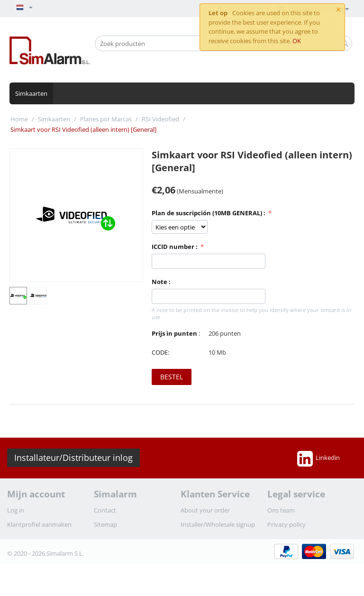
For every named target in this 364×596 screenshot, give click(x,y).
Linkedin (318, 458)
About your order (205, 510)
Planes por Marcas (106, 119)
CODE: (160, 352)
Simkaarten (31, 93)
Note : (161, 282)
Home (19, 119)
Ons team (281, 510)
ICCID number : (175, 247)
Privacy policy (287, 524)
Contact (105, 510)
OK (297, 41)
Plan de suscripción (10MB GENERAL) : (209, 213)
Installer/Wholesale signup (218, 524)
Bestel (172, 377)
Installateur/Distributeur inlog (73, 458)
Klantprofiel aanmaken (39, 524)
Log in (16, 510)
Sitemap (105, 524)
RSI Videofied (160, 119)
